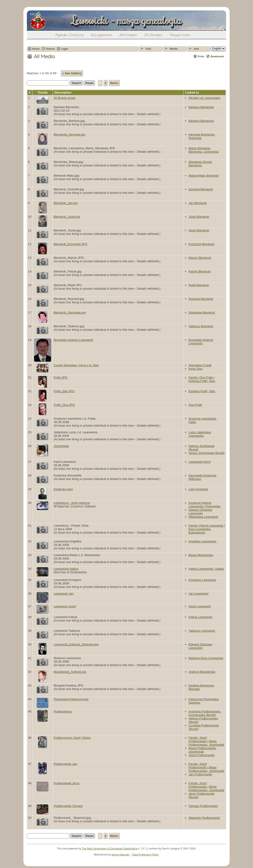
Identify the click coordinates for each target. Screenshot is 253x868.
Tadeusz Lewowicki (202, 631)
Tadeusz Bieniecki (201, 326)
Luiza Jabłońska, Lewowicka (200, 434)
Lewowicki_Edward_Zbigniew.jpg (76, 644)
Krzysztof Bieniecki (202, 244)
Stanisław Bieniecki (202, 313)
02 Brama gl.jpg (64, 98)
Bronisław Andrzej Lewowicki (73, 340)
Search (50, 49)
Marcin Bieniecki (200, 258)
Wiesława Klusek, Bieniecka (201, 164)
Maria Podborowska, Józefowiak (203, 750)
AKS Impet (128, 35)
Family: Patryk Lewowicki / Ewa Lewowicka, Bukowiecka (207, 529)
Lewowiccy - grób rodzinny (72, 503)
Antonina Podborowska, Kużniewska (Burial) (205, 713)
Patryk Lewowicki (200, 617)
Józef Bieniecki (199, 217)
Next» (114, 83)
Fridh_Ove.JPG (64, 405)
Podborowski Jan (65, 764)
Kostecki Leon (63, 489)
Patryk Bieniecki (200, 271)
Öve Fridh (195, 405)
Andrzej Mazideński (202, 672)
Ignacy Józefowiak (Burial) (207, 453)
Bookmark (217, 56)
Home (36, 49)
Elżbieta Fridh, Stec (202, 391)
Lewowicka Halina (66, 569)
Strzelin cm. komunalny (205, 98)
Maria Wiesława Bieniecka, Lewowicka (204, 150)
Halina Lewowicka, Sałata (206, 569)
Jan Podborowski (200, 774)
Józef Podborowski (202, 755)
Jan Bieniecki (198, 203)
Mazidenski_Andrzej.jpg (70, 672)
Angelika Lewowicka (202, 541)
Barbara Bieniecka (201, 107)
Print (201, 56)
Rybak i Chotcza (70, 35)
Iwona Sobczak (120, 854)
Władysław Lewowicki (203, 517)
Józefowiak (61, 446)
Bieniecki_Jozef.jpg (67, 217)
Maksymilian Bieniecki (204, 176)
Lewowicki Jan (63, 594)
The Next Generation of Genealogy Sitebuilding (110, 848)
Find (148, 49)
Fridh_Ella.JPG (64, 391)
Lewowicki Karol (200, 462)
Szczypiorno (101, 35)
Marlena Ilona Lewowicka (206, 658)
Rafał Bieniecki (199, 285)
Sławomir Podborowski (204, 818)
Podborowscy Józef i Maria (72, 738)
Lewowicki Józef (65, 606)
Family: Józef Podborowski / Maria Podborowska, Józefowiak (206, 741)
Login (65, 49)
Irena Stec (196, 369)
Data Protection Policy (145, 854)
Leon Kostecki (198, 489)
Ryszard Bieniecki (201, 299)
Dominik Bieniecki (201, 189)
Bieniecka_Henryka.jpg (69, 134)
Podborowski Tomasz (68, 806)
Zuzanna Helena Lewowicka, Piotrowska (205, 505)
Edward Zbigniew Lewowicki (200, 512)
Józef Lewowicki (200, 606)
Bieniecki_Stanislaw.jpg (70, 313)
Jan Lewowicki (199, 594)
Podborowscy (63, 711)
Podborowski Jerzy (66, 783)
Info (196, 49)
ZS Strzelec (153, 35)
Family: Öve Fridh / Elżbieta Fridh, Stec (202, 379)
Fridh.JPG (60, 377)
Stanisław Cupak (200, 365)
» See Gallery (72, 73)
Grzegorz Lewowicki (202, 580)
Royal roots (180, 35)
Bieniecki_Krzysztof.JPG (70, 244)
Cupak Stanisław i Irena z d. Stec (76, 365)
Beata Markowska (201, 555)
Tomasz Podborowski (203, 806)
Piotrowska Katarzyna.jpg (71, 699)
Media (174, 49)
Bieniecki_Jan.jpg (66, 203)
